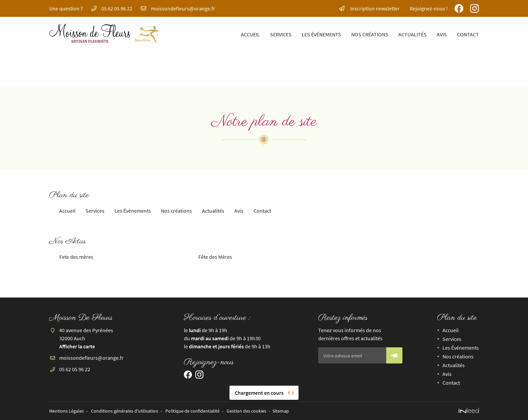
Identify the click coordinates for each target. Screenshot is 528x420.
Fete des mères (76, 257)
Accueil (250, 34)
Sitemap (281, 411)
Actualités (412, 34)
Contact (468, 34)
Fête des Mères (215, 257)
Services (281, 34)
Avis (442, 34)
